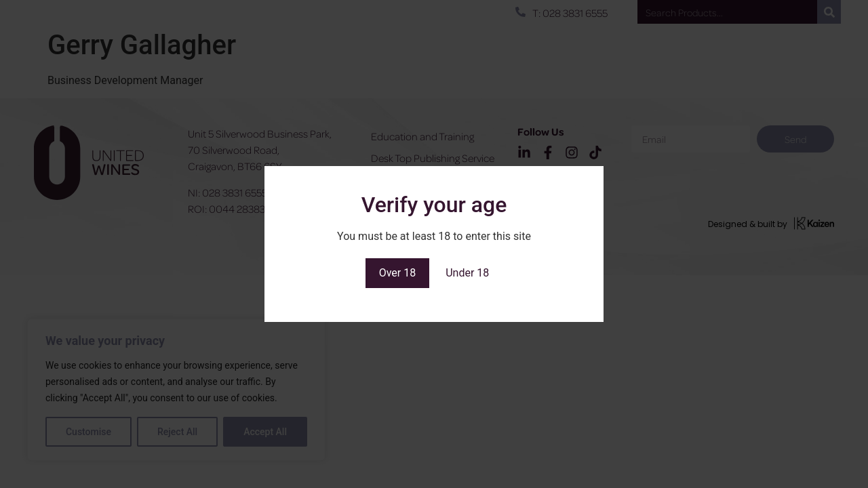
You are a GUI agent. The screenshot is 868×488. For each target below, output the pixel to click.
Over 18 (398, 273)
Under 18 (467, 273)
